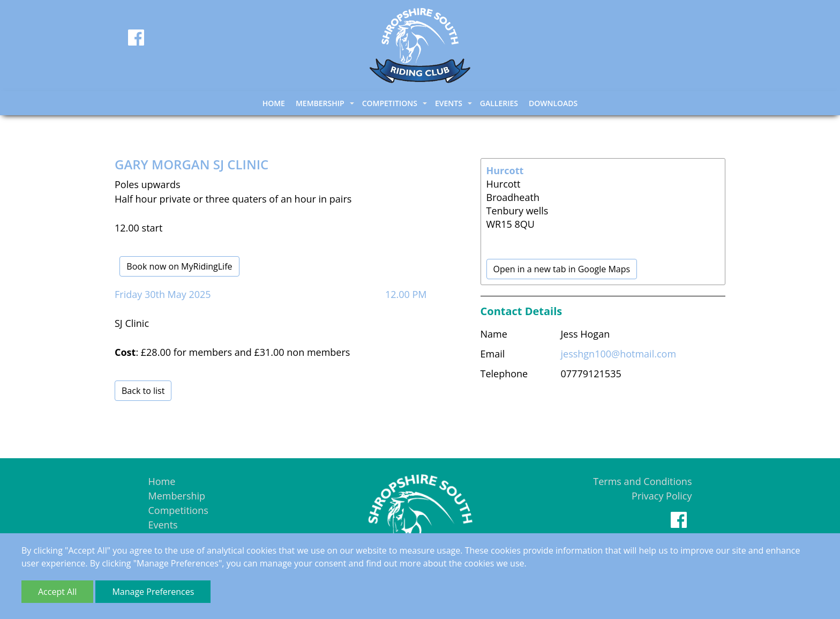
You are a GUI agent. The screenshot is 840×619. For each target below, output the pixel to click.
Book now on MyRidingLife (179, 266)
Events (163, 525)
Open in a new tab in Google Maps (562, 269)
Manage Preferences (153, 592)
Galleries (499, 103)
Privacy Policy (662, 496)
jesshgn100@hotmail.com (619, 354)
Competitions (178, 510)
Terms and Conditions (642, 481)
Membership (177, 496)
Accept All (57, 592)
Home (274, 103)
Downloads (553, 103)
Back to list (143, 391)
